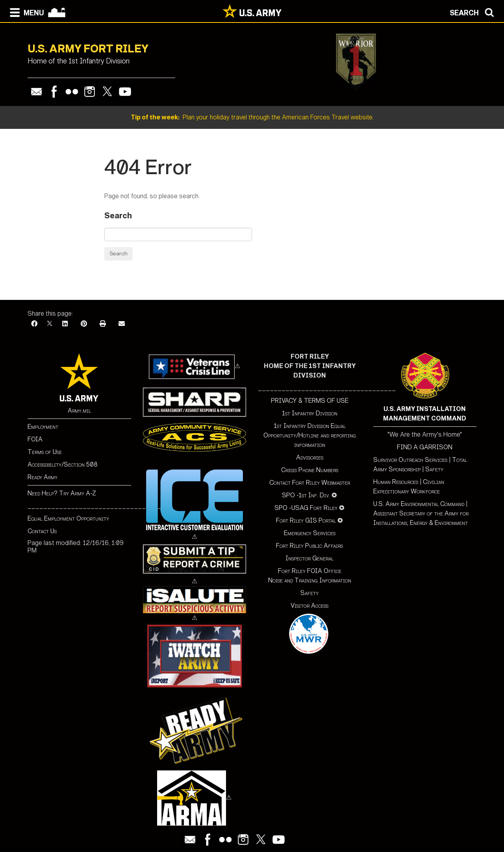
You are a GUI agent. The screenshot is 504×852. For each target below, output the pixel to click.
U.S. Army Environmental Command (419, 504)
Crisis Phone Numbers (310, 470)
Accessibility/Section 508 (63, 464)
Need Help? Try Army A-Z (62, 493)
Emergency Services (310, 533)
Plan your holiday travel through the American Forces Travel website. (252, 117)
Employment (43, 427)
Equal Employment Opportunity (68, 518)
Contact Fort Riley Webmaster (310, 483)
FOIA (35, 439)
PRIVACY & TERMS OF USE (310, 401)
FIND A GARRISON (425, 447)
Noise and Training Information (310, 580)
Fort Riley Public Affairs (309, 546)
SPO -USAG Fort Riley (306, 508)
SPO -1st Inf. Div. (306, 495)
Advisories (310, 457)
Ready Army (43, 477)
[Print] (103, 324)
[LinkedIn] (65, 324)
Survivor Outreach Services (410, 460)
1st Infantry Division (310, 413)
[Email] (122, 324)
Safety (309, 593)
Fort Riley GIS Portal (306, 520)
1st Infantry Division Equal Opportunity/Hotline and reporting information (310, 435)
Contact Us (42, 531)
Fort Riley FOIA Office (310, 571)
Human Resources (396, 482)
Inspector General (309, 558)
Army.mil (79, 410)
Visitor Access (309, 606)
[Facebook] (34, 324)
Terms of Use (45, 452)
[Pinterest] (84, 324)
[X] (50, 324)
